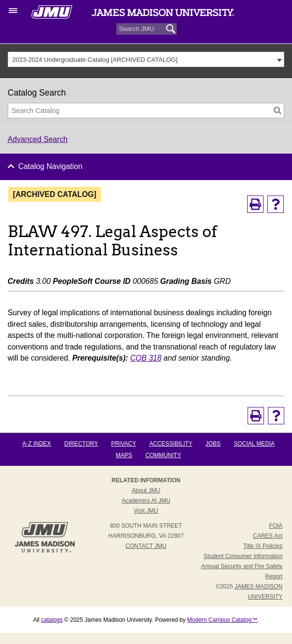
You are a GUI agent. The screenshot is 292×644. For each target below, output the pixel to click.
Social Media (254, 444)
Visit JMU (146, 511)
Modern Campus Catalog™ (222, 620)
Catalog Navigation (50, 166)
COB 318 (146, 358)
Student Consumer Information (243, 556)
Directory (81, 444)
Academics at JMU (146, 501)
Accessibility (171, 444)
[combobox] (146, 59)
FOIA (276, 526)
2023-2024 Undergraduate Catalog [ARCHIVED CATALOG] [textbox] (95, 60)
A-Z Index (36, 444)
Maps (124, 455)
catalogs (52, 620)
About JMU (146, 490)
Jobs (213, 444)
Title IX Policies (263, 546)
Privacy (124, 444)
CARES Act (268, 536)
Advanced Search (38, 139)
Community (163, 455)
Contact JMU (146, 546)
